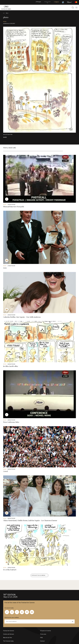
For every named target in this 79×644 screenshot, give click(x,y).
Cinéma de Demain (9, 634)
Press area (43, 634)
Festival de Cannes (9, 631)
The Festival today (8, 641)
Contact (42, 641)
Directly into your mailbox (12, 617)
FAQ (41, 638)
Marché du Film (8, 638)
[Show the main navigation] (77, 8)
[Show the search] (73, 8)
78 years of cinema (46, 631)
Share (5, 137)
